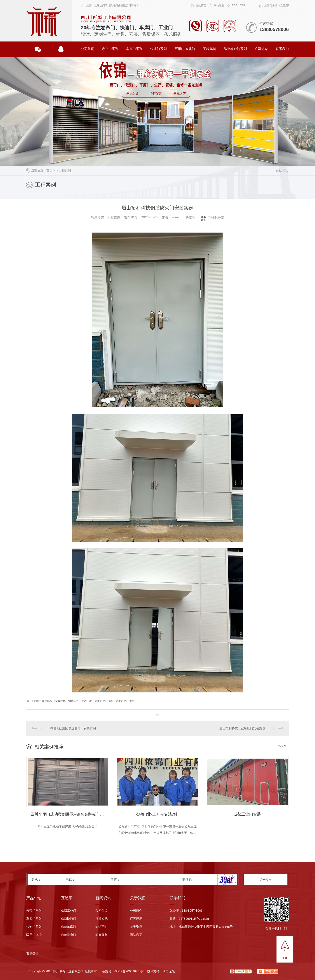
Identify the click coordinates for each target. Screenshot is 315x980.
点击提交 (266, 880)
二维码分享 (216, 218)
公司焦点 (101, 911)
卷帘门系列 (110, 49)
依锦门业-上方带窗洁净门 (157, 814)
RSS (235, 5)
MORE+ (283, 746)
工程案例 (210, 49)
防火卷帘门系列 (235, 49)
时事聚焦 (101, 935)
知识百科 (101, 927)
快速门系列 (158, 49)
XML (243, 5)
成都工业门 (68, 911)
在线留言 (201, 5)
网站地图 (219, 5)
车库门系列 (134, 49)
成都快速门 (68, 919)
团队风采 (136, 935)
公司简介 (261, 49)
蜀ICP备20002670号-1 (130, 971)
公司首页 (87, 49)
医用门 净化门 (185, 49)
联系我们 (282, 49)
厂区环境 (136, 919)
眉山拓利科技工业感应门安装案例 (242, 728)
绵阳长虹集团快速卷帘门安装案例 (73, 728)
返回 (282, 170)
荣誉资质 (136, 927)
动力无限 (169, 971)
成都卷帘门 (68, 935)
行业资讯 (101, 919)
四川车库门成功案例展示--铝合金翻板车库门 (69, 814)
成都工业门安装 (247, 814)
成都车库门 (68, 927)
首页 (49, 170)
